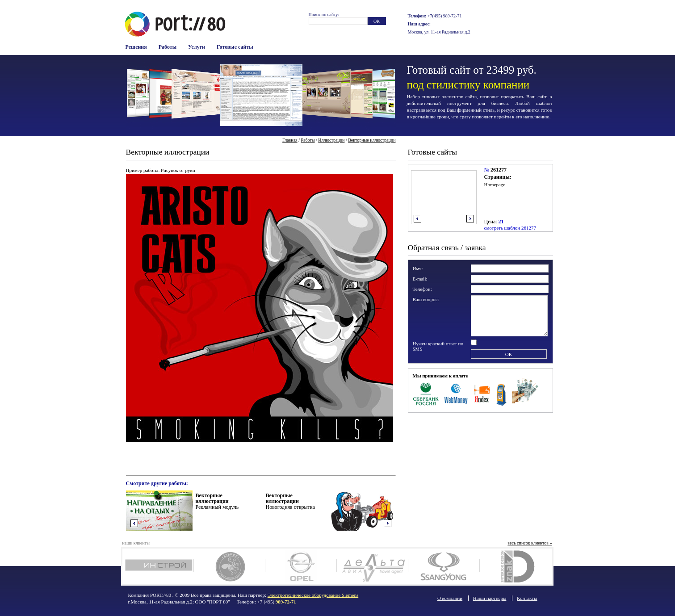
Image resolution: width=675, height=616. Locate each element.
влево (417, 219)
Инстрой (158, 566)
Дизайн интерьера (515, 566)
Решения (136, 47)
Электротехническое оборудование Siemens (313, 595)
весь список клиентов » (530, 543)
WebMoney (456, 393)
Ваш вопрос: (426, 299)
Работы (168, 47)
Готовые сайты (235, 47)
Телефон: (422, 289)
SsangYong (444, 566)
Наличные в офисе (525, 393)
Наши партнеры (490, 598)
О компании (450, 598)
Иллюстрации (331, 140)
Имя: (418, 268)
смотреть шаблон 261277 (510, 228)
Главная (290, 140)
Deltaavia (372, 566)
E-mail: (420, 279)
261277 (499, 170)
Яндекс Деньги (482, 393)
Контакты (527, 598)
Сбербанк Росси (426, 393)
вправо (470, 219)
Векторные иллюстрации (372, 140)
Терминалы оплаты (501, 393)
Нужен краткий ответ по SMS (438, 346)
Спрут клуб (229, 566)
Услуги (197, 47)
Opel (301, 566)
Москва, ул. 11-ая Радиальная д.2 (439, 32)
